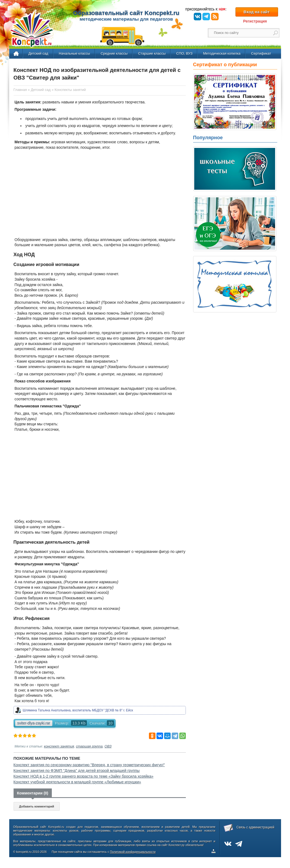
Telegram (206, 17)
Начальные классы (74, 53)
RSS (215, 17)
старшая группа (89, 746)
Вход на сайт (257, 12)
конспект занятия (59, 746)
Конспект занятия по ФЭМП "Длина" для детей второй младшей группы (77, 771)
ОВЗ (108, 746)
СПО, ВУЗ (184, 53)
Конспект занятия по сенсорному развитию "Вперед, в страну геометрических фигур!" (89, 765)
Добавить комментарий (36, 806)
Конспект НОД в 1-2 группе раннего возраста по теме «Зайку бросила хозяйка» (84, 776)
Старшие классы (152, 53)
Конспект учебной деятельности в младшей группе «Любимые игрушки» (77, 782)
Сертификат (261, 53)
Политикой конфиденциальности (133, 852)
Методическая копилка (222, 53)
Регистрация (255, 21)
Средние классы (114, 53)
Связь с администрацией (256, 827)
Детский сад (38, 53)
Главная (16, 54)
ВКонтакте (197, 17)
